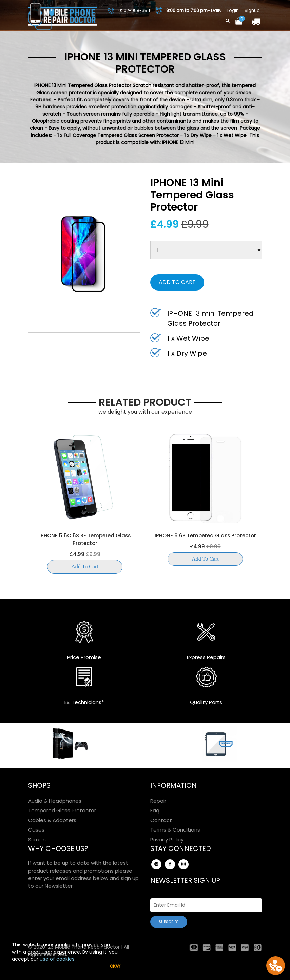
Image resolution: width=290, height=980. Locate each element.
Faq (155, 810)
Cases (36, 830)
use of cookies (57, 959)
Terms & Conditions (175, 830)
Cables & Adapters (52, 820)
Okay (115, 966)
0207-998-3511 (129, 10)
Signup (252, 10)
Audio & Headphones (55, 801)
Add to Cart (177, 282)
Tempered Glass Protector (62, 810)
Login (233, 10)
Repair (158, 801)
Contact (161, 820)
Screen (37, 839)
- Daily (189, 11)
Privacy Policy (167, 839)
